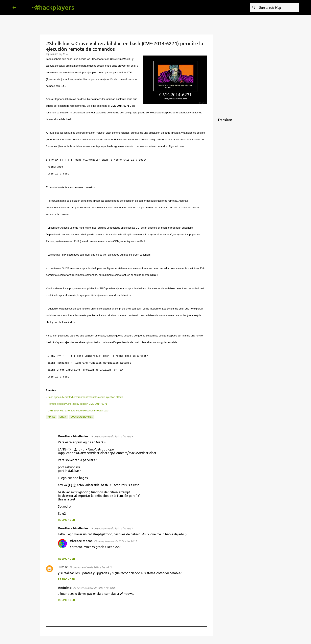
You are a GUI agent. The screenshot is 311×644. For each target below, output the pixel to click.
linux (63, 417)
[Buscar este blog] (278, 8)
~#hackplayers (53, 7)
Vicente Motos (81, 541)
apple (51, 417)
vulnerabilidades (82, 417)
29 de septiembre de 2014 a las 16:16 (91, 567)
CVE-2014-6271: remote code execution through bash (78, 411)
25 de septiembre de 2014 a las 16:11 (115, 541)
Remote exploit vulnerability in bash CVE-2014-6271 (77, 404)
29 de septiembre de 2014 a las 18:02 (95, 588)
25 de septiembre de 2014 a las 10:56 (111, 436)
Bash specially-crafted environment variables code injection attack (85, 397)
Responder (66, 520)
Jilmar (63, 567)
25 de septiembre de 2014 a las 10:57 (111, 528)
